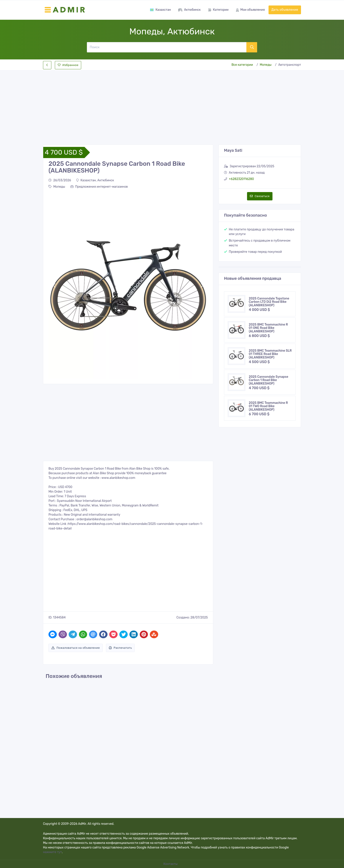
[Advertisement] (172, 104)
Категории (218, 10)
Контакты (171, 864)
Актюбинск (190, 10)
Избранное (68, 65)
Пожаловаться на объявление (76, 648)
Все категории (242, 65)
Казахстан (160, 10)
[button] (54, 286)
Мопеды (266, 65)
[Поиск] (167, 47)
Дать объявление (285, 10)
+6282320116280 (241, 179)
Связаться (260, 196)
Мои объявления (250, 10)
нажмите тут (52, 852)
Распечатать (120, 648)
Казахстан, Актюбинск (95, 180)
